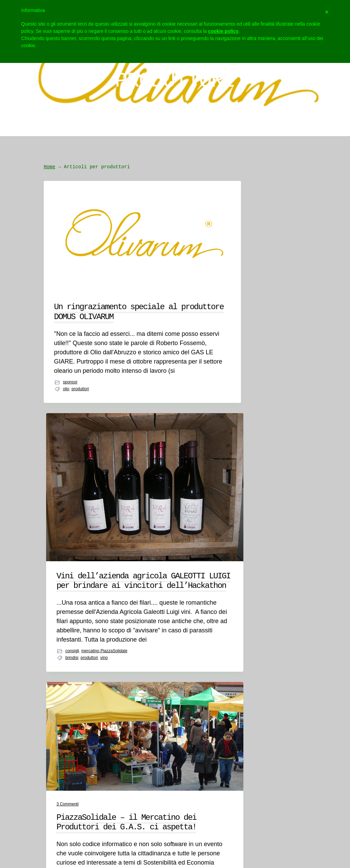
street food (243, 455)
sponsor (70, 439)
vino (191, 478)
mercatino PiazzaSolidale (167, 472)
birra (246, 448)
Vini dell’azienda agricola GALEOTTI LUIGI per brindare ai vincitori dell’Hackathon (174, 288)
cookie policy (223, 31)
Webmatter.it (317, 821)
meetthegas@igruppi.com (132, 694)
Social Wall (201, 731)
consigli (160, 465)
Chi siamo (38, 677)
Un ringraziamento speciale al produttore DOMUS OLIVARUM (84, 262)
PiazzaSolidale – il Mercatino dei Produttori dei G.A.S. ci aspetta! (263, 273)
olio (66, 446)
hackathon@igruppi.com (137, 677)
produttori (80, 446)
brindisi (159, 478)
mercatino (262, 448)
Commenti (245, 240)
